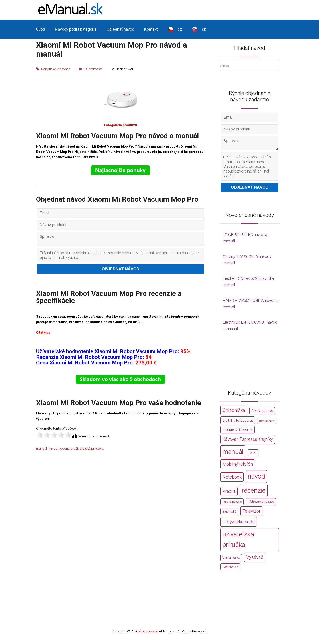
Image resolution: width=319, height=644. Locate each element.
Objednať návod (120, 29)
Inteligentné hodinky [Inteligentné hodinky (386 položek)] (238, 431)
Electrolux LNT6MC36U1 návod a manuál (250, 327)
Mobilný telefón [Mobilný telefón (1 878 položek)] (238, 466)
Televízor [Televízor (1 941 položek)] (251, 513)
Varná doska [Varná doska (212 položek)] (231, 559)
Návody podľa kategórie (76, 29)
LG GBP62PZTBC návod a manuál (245, 240)
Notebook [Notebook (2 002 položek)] (232, 479)
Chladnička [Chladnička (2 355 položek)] (234, 412)
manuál (41, 450)
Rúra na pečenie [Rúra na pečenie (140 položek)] (232, 503)
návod (53, 450)
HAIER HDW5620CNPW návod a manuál (251, 305)
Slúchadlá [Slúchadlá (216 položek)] (229, 513)
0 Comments (94, 69)
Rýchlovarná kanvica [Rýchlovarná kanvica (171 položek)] (261, 503)
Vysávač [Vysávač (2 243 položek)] (255, 559)
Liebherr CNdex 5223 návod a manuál (248, 283)
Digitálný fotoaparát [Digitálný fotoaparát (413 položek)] (238, 422)
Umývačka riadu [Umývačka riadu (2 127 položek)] (239, 524)
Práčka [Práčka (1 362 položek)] (229, 493)
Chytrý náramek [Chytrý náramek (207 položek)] (262, 412)
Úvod (41, 29)
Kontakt (151, 29)
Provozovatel (148, 633)
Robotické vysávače (56, 69)
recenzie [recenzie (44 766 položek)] (254, 492)
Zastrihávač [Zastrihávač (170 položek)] (230, 569)
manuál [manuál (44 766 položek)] (233, 453)
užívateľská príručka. (89, 450)
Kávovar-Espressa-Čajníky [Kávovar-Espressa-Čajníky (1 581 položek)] (248, 441)
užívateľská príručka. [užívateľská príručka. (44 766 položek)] (238, 541)
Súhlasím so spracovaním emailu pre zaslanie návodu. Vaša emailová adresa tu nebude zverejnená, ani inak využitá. (120, 257)
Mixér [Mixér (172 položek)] (253, 455)
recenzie (66, 450)
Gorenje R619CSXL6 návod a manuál (247, 262)
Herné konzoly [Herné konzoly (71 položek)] (267, 423)
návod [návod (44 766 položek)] (256, 478)
